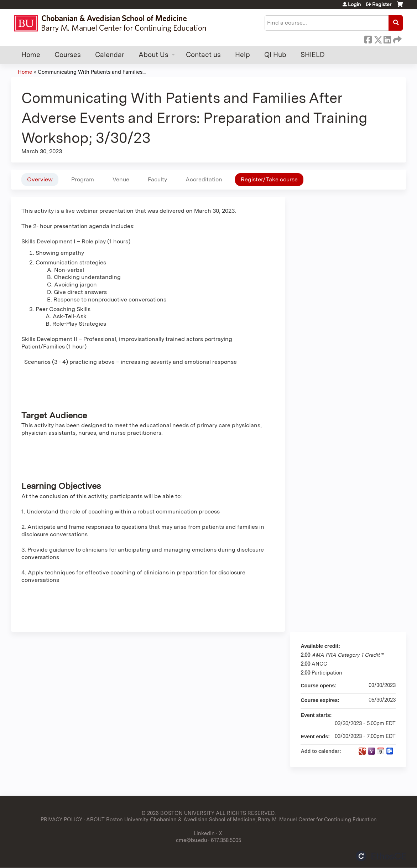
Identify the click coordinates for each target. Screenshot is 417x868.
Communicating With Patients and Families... (92, 72)
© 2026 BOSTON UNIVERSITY (178, 813)
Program (83, 179)
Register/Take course (269, 179)
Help (243, 55)
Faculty (157, 179)
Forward (397, 38)
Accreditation (204, 179)
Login (354, 4)
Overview (40, 179)
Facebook (368, 38)
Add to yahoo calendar (371, 751)
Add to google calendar (362, 751)
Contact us (203, 55)
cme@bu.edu (191, 840)
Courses (68, 55)
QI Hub (275, 55)
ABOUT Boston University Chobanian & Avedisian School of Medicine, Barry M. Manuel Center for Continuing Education (231, 819)
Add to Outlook (390, 751)
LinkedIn (387, 38)
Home (31, 55)
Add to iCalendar (381, 751)
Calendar (110, 55)
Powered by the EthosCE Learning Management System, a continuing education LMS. (381, 856)
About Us (153, 55)
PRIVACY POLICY (61, 819)
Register (382, 4)
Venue (121, 179)
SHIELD (313, 55)
